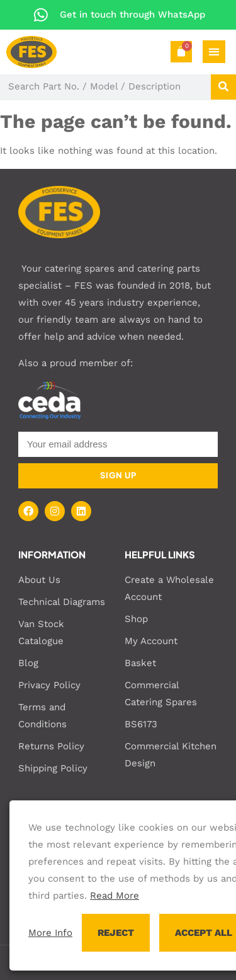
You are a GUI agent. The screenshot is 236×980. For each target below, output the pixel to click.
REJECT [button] (116, 933)
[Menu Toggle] (214, 52)
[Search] (223, 87)
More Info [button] (50, 933)
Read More (115, 896)
